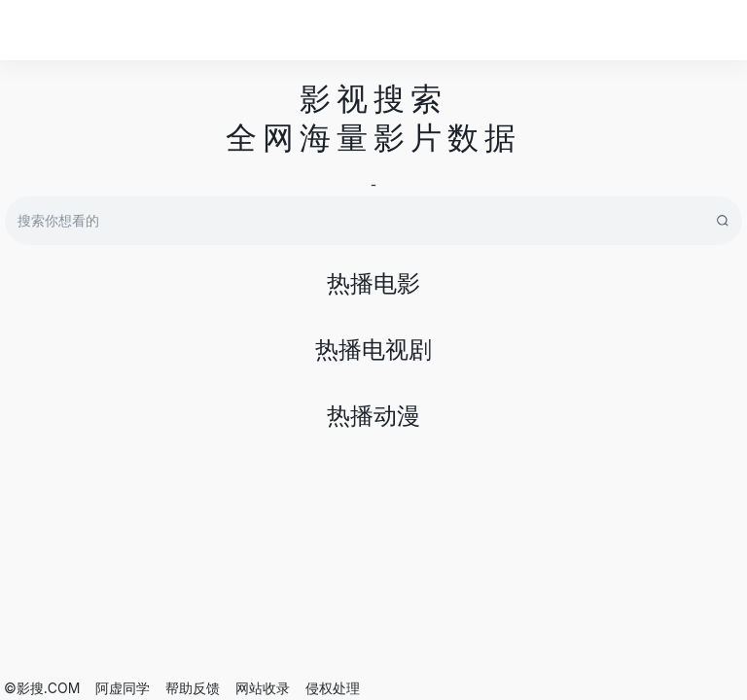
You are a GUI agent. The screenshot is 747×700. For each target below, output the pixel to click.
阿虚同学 (123, 688)
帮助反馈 (193, 688)
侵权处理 (333, 688)
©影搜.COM (42, 688)
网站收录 (263, 688)
